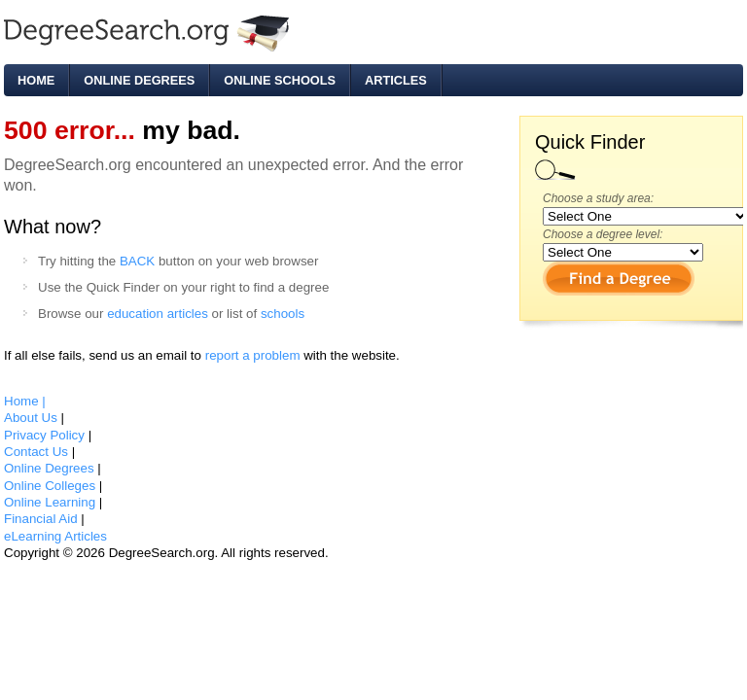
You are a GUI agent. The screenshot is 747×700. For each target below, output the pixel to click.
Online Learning (52, 502)
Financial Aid (42, 519)
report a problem (253, 355)
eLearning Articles (55, 536)
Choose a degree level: (603, 234)
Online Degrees (139, 80)
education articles (158, 314)
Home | (25, 401)
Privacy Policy (46, 435)
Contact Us (38, 452)
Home (36, 80)
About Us (33, 418)
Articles (396, 80)
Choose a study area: (598, 198)
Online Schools (280, 80)
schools (283, 314)
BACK (137, 261)
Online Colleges (52, 486)
